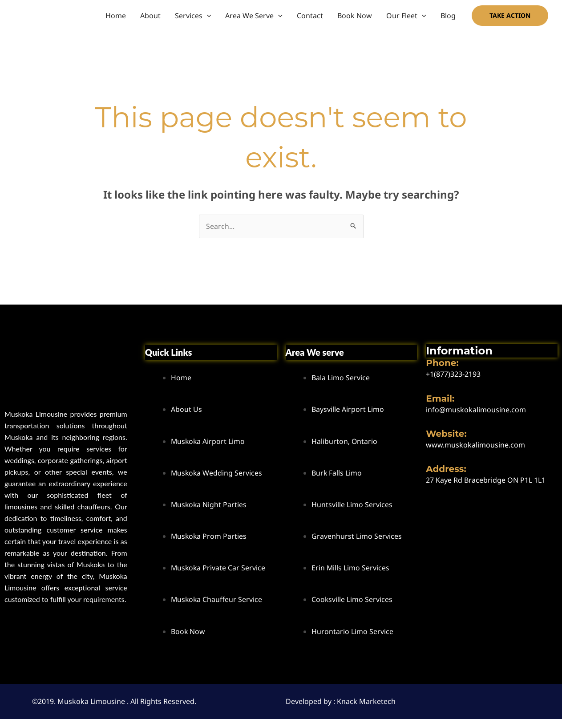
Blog (448, 16)
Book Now (355, 16)
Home (116, 16)
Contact (310, 16)
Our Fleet (406, 16)
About (150, 16)
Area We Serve (254, 16)
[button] (207, 16)
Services (193, 16)
